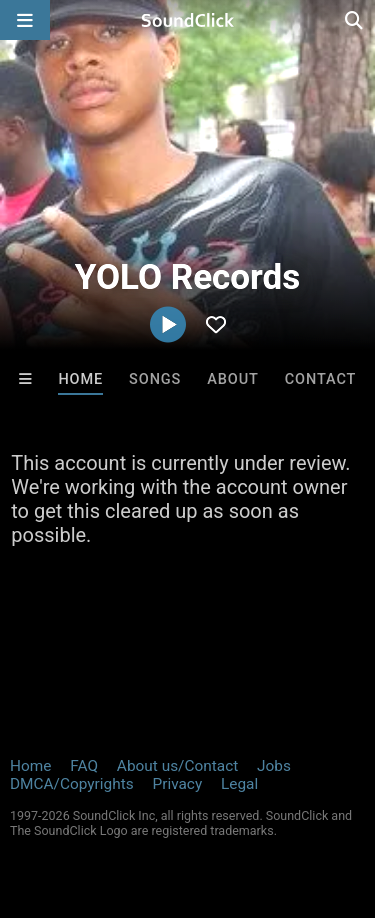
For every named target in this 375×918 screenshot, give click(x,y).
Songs (155, 379)
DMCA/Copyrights (72, 784)
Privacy (177, 784)
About (233, 379)
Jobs (274, 766)
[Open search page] (355, 20)
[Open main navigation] (25, 20)
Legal (239, 784)
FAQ (84, 766)
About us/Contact (177, 766)
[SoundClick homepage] (188, 20)
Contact (321, 379)
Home (80, 379)
